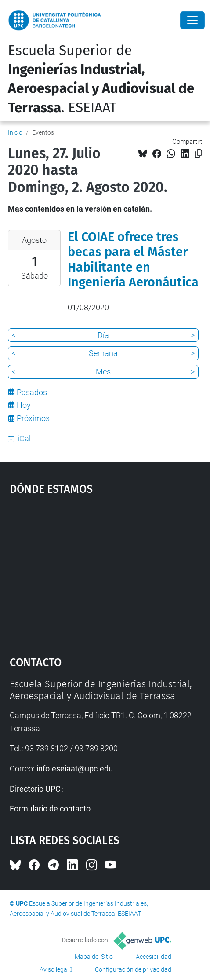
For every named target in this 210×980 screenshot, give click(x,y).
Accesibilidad (154, 957)
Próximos (33, 418)
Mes (103, 372)
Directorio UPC (35, 789)
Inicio (15, 132)
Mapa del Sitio (94, 957)
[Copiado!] (198, 154)
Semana (103, 353)
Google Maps (105, 572)
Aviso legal (54, 969)
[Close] (192, 20)
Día (103, 335)
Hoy (24, 405)
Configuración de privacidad (133, 969)
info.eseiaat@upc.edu (75, 769)
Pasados (32, 392)
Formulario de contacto (50, 809)
